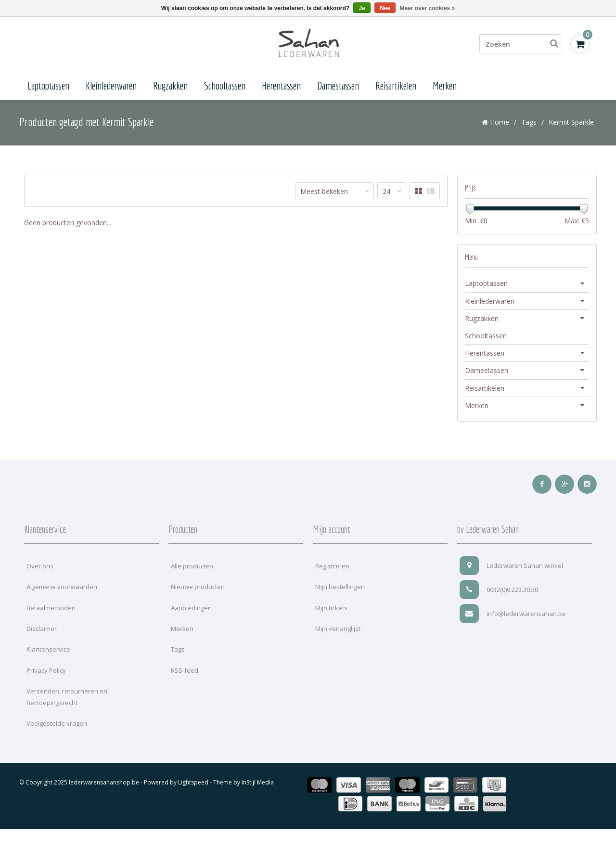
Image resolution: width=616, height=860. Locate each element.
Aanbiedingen (191, 610)
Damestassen (338, 85)
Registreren (332, 568)
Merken (445, 85)
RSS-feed (185, 672)
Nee (385, 8)
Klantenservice (48, 652)
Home (495, 124)
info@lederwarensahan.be (513, 616)
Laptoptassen (48, 85)
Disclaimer (42, 631)
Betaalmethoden (51, 610)
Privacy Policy (46, 672)
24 (386, 194)
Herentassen (281, 85)
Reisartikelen (396, 85)
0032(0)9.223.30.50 (499, 591)
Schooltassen (225, 85)
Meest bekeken (324, 194)
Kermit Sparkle (571, 124)
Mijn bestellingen (340, 589)
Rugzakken (170, 85)
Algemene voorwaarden (62, 589)
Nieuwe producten (198, 589)
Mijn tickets (331, 610)
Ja (362, 8)
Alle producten (192, 568)
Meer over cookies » (428, 8)
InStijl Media (258, 785)
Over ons (40, 568)
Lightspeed (193, 785)
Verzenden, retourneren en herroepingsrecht (67, 699)
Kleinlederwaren (111, 85)
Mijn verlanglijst (338, 631)
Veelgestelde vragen (57, 726)
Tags (529, 124)
